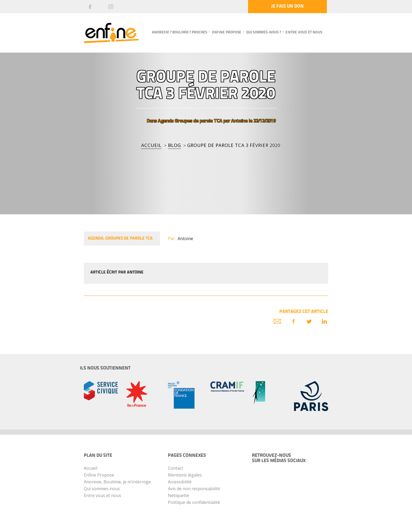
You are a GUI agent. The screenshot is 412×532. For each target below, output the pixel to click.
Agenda (166, 121)
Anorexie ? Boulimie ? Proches (179, 32)
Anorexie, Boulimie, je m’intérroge (117, 482)
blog (174, 145)
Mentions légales (185, 475)
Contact (176, 468)
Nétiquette (179, 495)
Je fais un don (287, 6)
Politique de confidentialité (194, 502)
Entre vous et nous (304, 32)
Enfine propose (227, 32)
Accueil (151, 145)
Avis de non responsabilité (194, 489)
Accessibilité (180, 482)
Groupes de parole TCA (199, 121)
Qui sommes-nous (102, 489)
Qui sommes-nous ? (264, 32)
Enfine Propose (99, 475)
